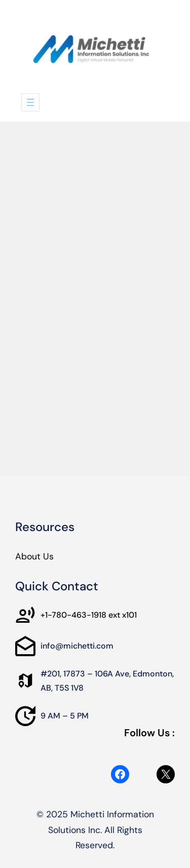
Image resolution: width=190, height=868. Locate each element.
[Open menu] (30, 102)
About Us (34, 556)
